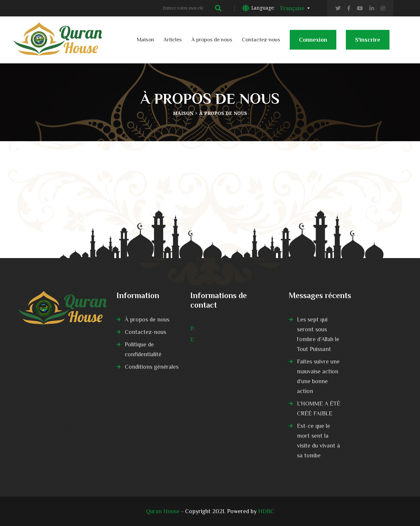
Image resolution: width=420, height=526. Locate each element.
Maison (146, 40)
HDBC (266, 511)
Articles (173, 40)
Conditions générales (152, 367)
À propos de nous (212, 40)
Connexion (313, 43)
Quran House (163, 511)
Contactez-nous (261, 40)
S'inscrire (368, 43)
